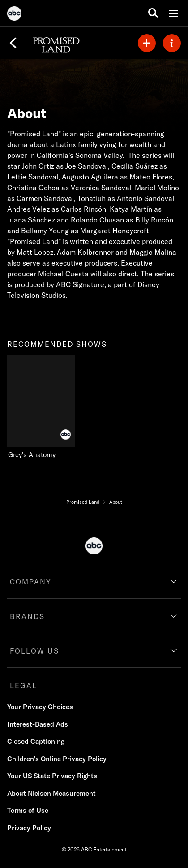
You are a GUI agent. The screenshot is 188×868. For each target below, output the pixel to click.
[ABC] (14, 15)
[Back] (13, 43)
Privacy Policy (29, 828)
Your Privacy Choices (40, 707)
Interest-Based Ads (38, 724)
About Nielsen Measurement (51, 793)
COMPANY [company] (31, 582)
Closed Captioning (36, 741)
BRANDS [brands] (27, 616)
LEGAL (23, 685)
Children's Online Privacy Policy (57, 759)
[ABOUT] (172, 43)
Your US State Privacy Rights (52, 776)
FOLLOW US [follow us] (34, 651)
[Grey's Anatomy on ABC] (45, 407)
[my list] (147, 43)
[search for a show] (153, 13)
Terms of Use (28, 810)
